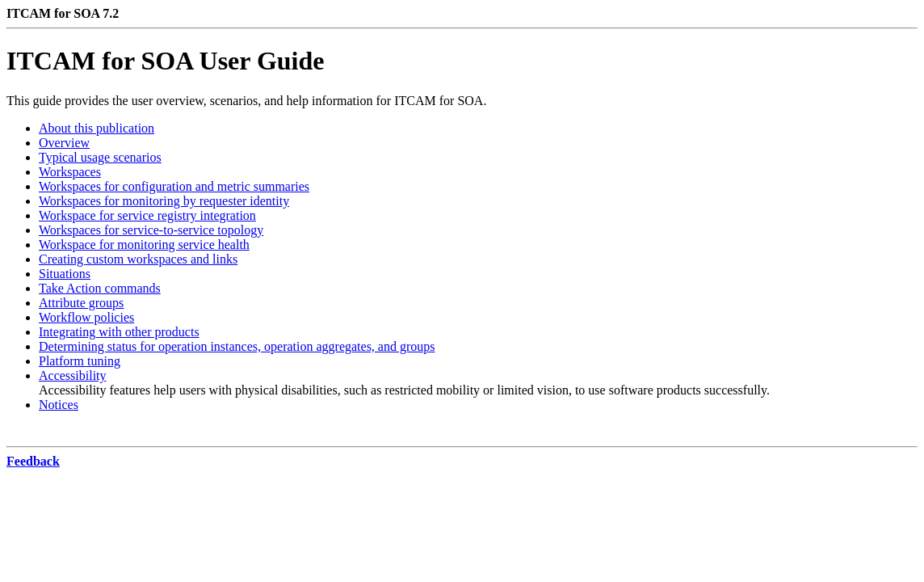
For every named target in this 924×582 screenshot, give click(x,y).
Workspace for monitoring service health (144, 245)
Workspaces (70, 172)
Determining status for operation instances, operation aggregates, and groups (237, 346)
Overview (64, 143)
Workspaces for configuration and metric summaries (174, 186)
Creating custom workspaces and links (138, 259)
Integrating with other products (119, 332)
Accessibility (73, 375)
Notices (59, 405)
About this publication (97, 128)
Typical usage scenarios (100, 157)
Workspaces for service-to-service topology (151, 230)
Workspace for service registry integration (147, 215)
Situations (65, 274)
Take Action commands (100, 288)
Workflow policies (86, 317)
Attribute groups (81, 303)
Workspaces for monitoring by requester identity (164, 201)
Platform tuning (80, 361)
